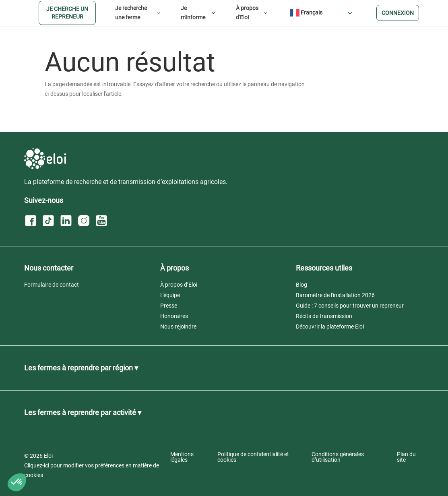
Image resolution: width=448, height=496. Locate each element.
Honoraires (174, 316)
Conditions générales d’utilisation (338, 457)
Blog (301, 285)
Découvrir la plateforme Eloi (330, 327)
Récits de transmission (324, 316)
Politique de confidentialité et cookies (253, 457)
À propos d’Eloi (179, 285)
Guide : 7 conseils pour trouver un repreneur (350, 306)
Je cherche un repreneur (67, 13)
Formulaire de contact (52, 285)
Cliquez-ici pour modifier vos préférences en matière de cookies (92, 470)
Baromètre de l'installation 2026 (335, 295)
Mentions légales (182, 457)
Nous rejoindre (178, 327)
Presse (169, 306)
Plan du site (406, 457)
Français (306, 13)
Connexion (398, 13)
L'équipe (170, 295)
